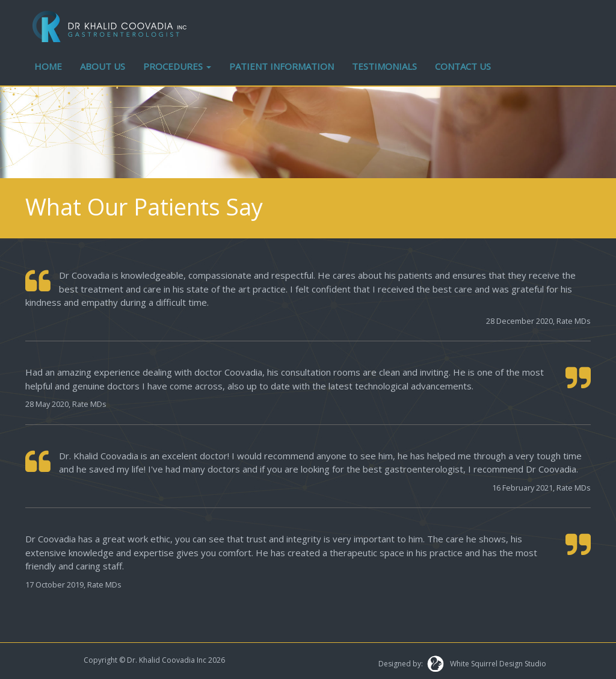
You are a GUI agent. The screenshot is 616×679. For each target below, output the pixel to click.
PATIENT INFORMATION (282, 66)
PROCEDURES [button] (177, 66)
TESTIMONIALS (384, 66)
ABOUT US (103, 66)
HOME (48, 66)
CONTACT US (463, 66)
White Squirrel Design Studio (495, 664)
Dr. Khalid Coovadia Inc (167, 660)
